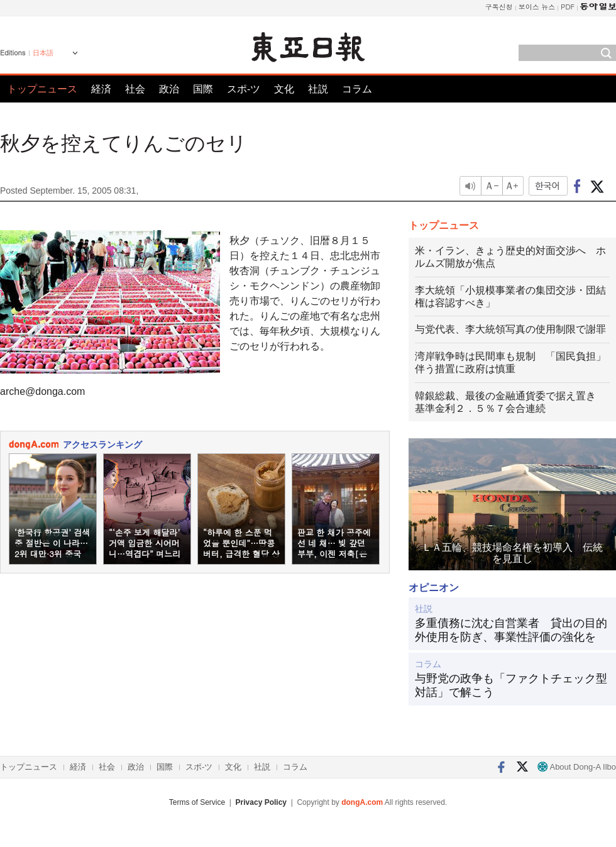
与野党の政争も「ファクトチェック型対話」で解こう (511, 685)
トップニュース (42, 89)
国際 (203, 89)
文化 (284, 89)
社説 (318, 89)
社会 (135, 89)
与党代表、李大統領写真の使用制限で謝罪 (510, 329)
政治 (169, 89)
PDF (568, 7)
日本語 (43, 53)
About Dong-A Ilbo (577, 767)
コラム (357, 89)
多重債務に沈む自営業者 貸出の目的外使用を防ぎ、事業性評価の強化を (511, 630)
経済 (101, 89)
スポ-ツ (244, 89)
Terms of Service (197, 802)
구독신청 (499, 7)
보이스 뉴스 (537, 7)
